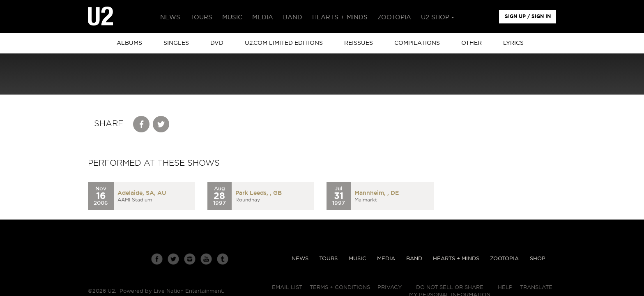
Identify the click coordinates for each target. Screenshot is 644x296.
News (300, 259)
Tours (328, 259)
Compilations (417, 43)
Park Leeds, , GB (259, 193)
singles (176, 43)
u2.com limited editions (284, 43)
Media (386, 259)
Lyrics (513, 43)
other (471, 43)
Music (358, 259)
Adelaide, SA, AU (142, 193)
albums (129, 43)
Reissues (359, 43)
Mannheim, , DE (377, 193)
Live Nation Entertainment (188, 291)
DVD (217, 43)
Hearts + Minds (456, 259)
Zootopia (504, 259)
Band (414, 259)
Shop (538, 259)
